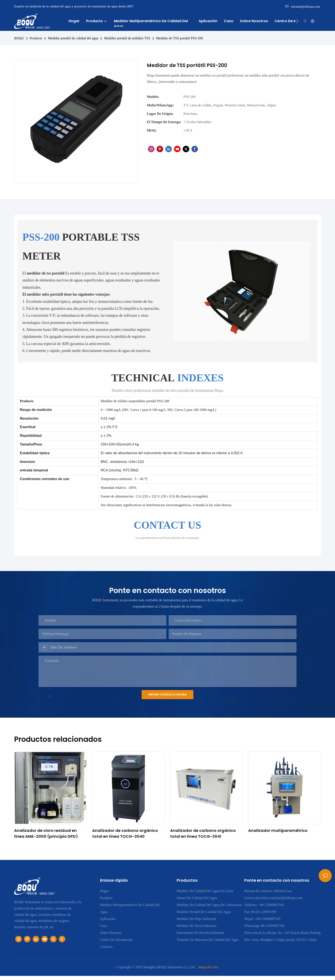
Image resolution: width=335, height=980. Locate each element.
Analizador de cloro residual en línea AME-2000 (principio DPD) (46, 833)
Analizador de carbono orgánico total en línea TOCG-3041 (203, 833)
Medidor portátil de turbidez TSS (127, 38)
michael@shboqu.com (303, 7)
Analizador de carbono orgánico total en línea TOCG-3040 (125, 833)
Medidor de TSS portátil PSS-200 (179, 38)
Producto (36, 38)
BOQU (19, 38)
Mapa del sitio (208, 967)
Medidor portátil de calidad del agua (73, 38)
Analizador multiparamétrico (278, 830)
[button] (297, 21)
